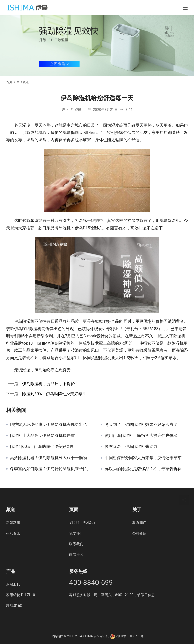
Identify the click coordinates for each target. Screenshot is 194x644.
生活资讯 (74, 110)
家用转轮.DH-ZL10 (20, 595)
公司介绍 (139, 533)
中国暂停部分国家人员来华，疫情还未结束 (143, 458)
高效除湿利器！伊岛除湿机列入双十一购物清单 (52, 458)
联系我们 (76, 544)
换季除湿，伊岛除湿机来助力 (131, 447)
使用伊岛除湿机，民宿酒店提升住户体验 (141, 436)
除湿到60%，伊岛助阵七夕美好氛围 (54, 394)
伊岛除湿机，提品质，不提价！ (51, 384)
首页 (9, 82)
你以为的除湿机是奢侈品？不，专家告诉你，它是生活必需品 (146, 469)
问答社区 (76, 555)
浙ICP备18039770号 (130, 636)
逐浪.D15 (13, 584)
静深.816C (14, 606)
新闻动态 (13, 523)
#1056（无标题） (83, 523)
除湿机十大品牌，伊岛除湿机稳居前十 (44, 436)
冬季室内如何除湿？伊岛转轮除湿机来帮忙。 (51, 469)
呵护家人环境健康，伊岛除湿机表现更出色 (48, 425)
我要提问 (76, 533)
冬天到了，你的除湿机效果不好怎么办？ (141, 425)
